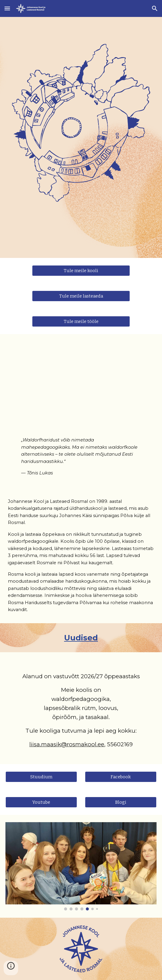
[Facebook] (121, 777)
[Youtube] (41, 802)
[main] (81, 452)
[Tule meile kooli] (81, 271)
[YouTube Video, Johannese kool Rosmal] (81, 382)
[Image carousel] (81, 866)
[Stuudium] (41, 777)
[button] (7, 8)
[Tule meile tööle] (81, 322)
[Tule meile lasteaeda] (81, 296)
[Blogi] (121, 802)
